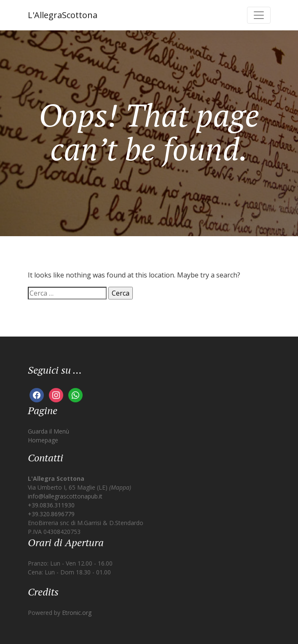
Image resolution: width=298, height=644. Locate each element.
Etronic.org (77, 613)
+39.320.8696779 (51, 514)
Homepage (43, 440)
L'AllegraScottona (63, 15)
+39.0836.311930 (51, 505)
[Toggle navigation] (259, 15)
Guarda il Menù (48, 431)
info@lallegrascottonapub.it (65, 496)
